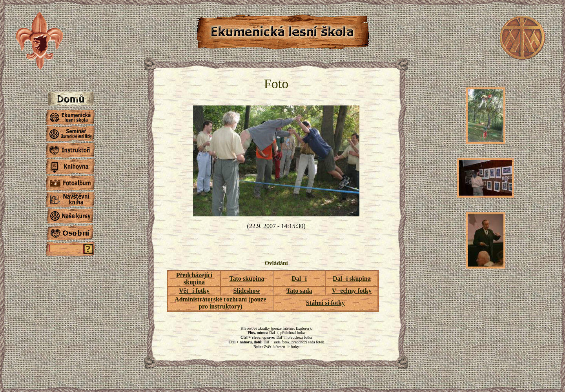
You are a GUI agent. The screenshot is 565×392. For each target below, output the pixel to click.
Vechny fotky (352, 291)
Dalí (299, 279)
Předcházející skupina (194, 279)
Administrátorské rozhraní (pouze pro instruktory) (220, 303)
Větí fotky (194, 291)
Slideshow (247, 291)
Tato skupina (247, 279)
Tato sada (299, 291)
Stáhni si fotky (325, 303)
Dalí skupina (352, 279)
